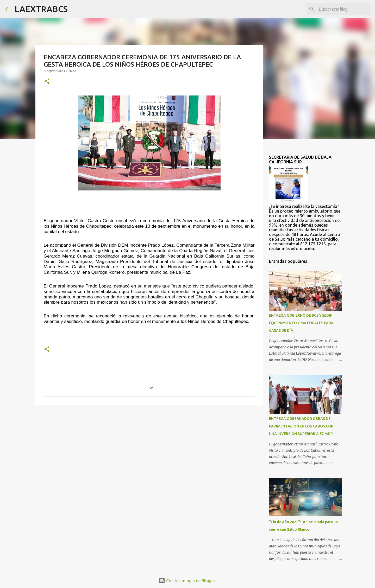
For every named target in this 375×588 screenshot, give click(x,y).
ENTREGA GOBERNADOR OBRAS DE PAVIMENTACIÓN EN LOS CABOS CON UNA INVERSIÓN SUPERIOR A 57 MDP (301, 426)
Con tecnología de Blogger (187, 581)
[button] (47, 82)
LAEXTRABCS (41, 9)
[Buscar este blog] (343, 9)
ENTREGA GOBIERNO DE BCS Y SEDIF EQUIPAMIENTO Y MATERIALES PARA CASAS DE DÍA (301, 323)
